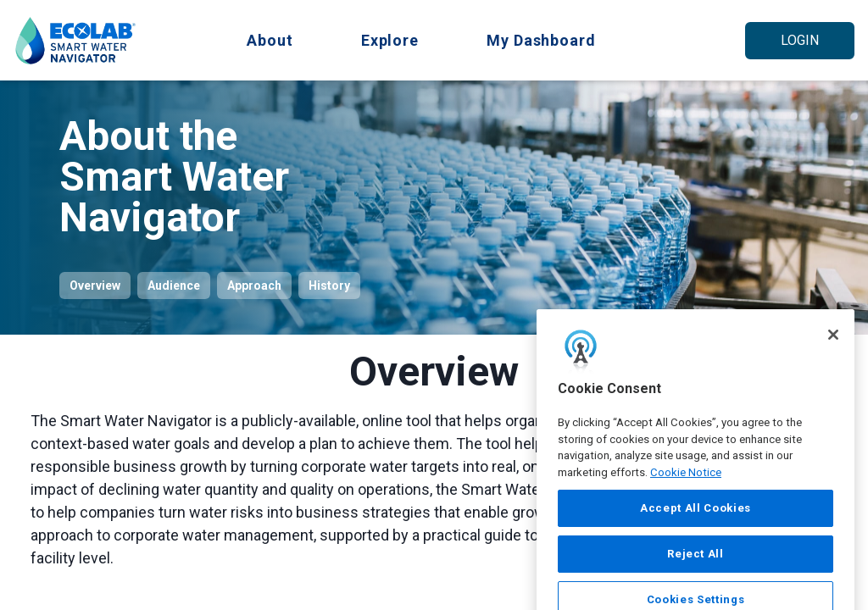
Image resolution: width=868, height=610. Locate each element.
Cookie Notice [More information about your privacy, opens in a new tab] (686, 496)
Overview (95, 286)
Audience (174, 286)
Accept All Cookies (696, 532)
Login (800, 40)
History (329, 286)
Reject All (696, 577)
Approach (254, 286)
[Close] (833, 358)
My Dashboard (541, 40)
